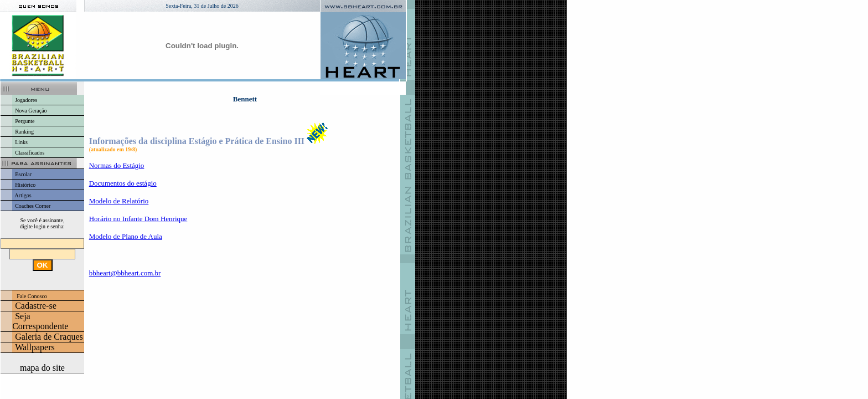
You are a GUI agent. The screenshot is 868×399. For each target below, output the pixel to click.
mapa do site (42, 368)
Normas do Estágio (117, 165)
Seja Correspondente (40, 321)
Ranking (24, 132)
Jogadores (26, 100)
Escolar (23, 174)
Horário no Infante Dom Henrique (138, 219)
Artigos (23, 195)
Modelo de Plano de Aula (126, 236)
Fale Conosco (32, 296)
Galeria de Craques (49, 337)
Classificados (30, 153)
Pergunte (25, 121)
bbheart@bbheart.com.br (125, 273)
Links (21, 142)
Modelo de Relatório (119, 201)
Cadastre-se (36, 306)
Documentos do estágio (123, 183)
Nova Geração (31, 111)
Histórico (25, 185)
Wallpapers (35, 347)
